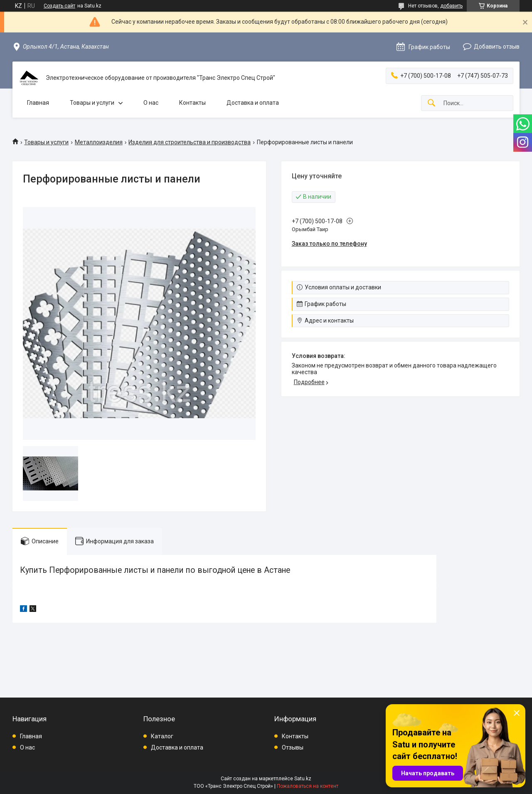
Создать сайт (59, 6)
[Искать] (431, 103)
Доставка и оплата (253, 103)
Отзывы (293, 747)
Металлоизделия (99, 142)
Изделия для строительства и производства (190, 142)
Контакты (192, 103)
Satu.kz (303, 779)
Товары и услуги (92, 103)
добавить (451, 6)
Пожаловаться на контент (308, 786)
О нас (151, 103)
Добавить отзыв (497, 47)
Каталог (162, 736)
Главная (38, 103)
